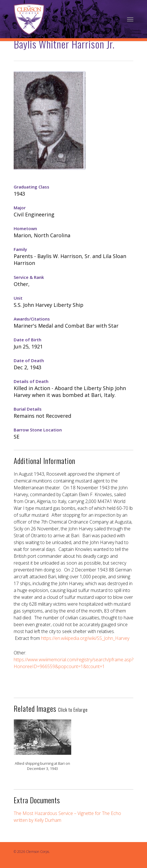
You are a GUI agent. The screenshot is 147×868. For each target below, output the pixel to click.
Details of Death (31, 381)
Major (20, 208)
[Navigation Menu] (130, 19)
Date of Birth (27, 340)
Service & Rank (29, 277)
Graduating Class (31, 187)
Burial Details (28, 409)
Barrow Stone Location (38, 430)
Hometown (25, 228)
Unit (18, 298)
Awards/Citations (32, 319)
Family (20, 249)
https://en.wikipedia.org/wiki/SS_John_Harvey (85, 638)
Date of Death (29, 360)
